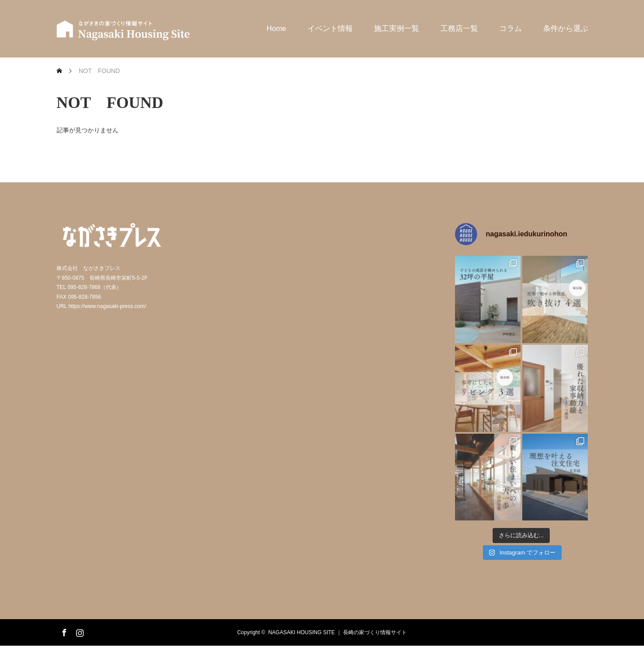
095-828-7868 (84, 287)
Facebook (63, 631)
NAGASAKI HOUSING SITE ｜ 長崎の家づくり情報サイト (337, 632)
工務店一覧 (459, 29)
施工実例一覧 (397, 29)
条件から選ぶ (566, 29)
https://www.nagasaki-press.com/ (107, 306)
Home (276, 29)
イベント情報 (330, 29)
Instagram (79, 631)
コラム (511, 29)
